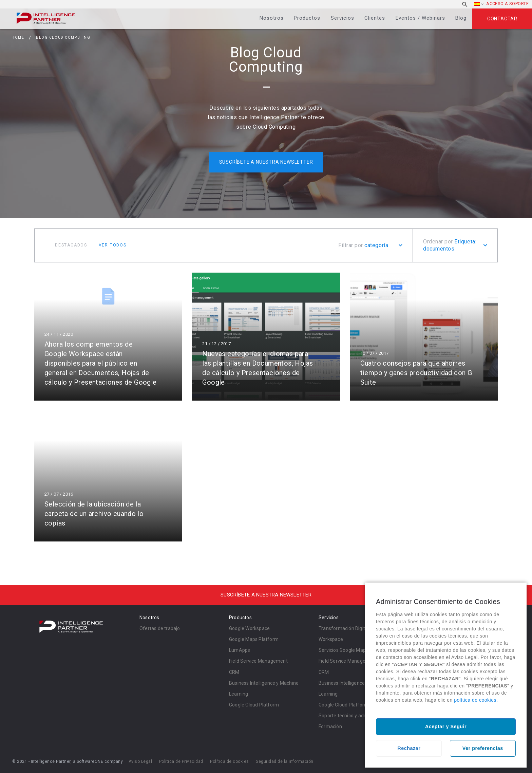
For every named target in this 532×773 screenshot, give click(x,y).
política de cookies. (476, 700)
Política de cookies (230, 761)
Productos (307, 18)
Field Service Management (258, 661)
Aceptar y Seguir (446, 726)
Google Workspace (249, 628)
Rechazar (409, 748)
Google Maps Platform (254, 639)
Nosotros (272, 18)
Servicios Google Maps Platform (354, 650)
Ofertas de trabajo (160, 628)
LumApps (240, 650)
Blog (461, 18)
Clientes (375, 18)
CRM (234, 672)
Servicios (343, 18)
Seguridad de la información (285, 761)
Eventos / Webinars (420, 18)
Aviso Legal (140, 761)
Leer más (108, 337)
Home (18, 38)
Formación (330, 726)
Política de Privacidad (181, 761)
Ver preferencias (483, 748)
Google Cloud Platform (254, 705)
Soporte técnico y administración (355, 716)
